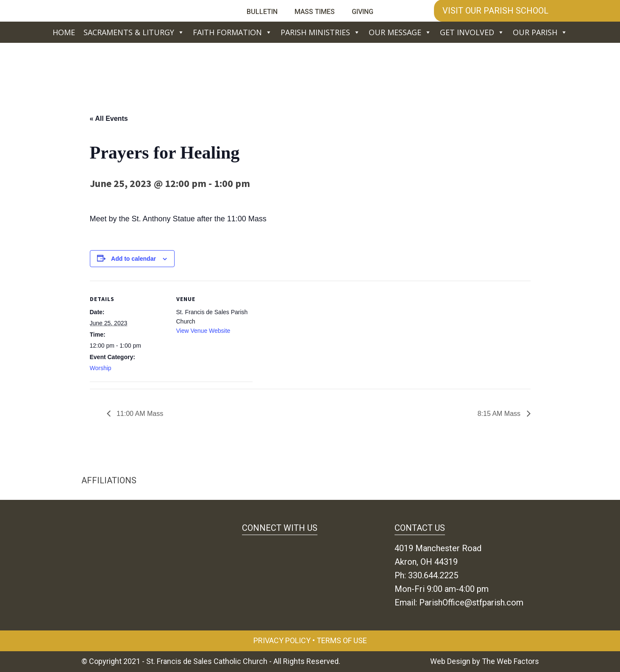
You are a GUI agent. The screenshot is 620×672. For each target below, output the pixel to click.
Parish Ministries (320, 32)
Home (64, 32)
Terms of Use (342, 640)
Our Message (400, 32)
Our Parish (540, 32)
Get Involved (472, 32)
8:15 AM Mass (500, 414)
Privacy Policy (282, 640)
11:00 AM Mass (139, 414)
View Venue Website (203, 331)
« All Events (109, 119)
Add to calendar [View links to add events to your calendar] (133, 259)
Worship (101, 368)
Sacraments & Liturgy (134, 32)
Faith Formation (232, 32)
